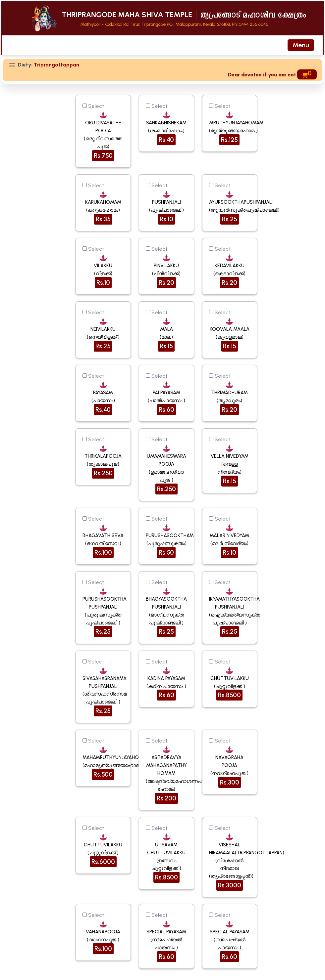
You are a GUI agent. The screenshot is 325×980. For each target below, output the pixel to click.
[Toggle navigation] (301, 45)
